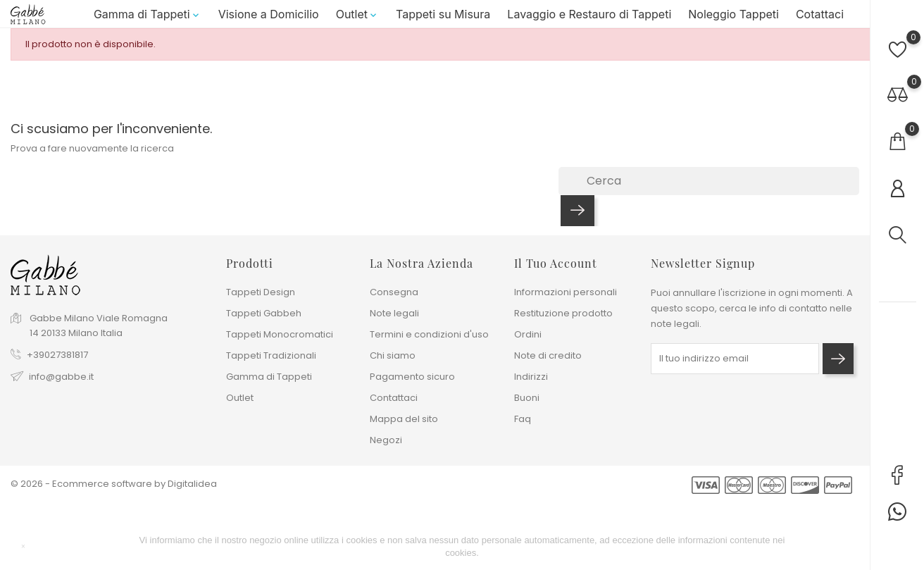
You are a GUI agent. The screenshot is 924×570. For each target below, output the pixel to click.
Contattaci (394, 398)
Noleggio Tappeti (733, 18)
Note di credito (548, 355)
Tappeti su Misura (443, 18)
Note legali (394, 313)
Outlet (357, 18)
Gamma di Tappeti (148, 18)
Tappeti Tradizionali (271, 355)
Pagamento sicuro (412, 377)
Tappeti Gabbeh (264, 313)
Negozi (386, 440)
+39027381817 (57, 355)
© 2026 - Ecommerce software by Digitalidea (114, 484)
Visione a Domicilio (269, 18)
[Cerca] (709, 190)
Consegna (394, 292)
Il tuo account (556, 263)
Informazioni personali (566, 292)
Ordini (528, 334)
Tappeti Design (261, 292)
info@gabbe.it (61, 377)
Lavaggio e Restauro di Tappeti (589, 18)
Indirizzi (531, 377)
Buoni (527, 398)
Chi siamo (393, 355)
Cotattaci (820, 18)
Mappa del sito (404, 419)
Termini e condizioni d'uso (429, 334)
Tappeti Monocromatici (280, 334)
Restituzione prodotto (563, 313)
